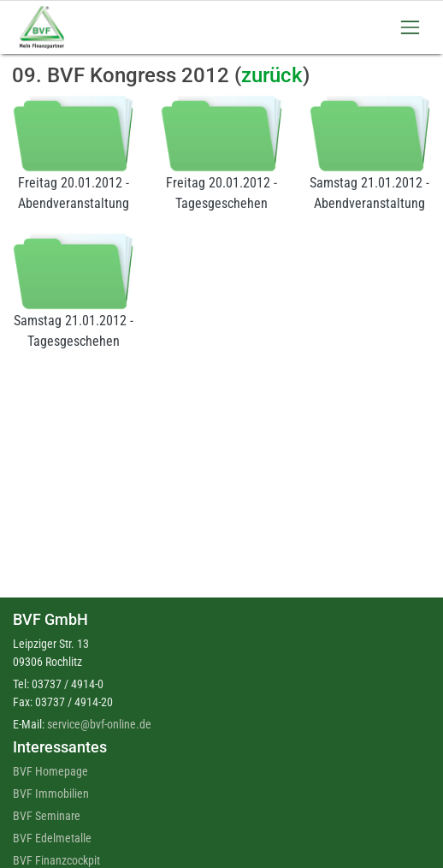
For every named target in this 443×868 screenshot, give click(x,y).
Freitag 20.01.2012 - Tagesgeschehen (221, 153)
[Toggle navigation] (410, 27)
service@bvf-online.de (99, 724)
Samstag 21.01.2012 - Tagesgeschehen (73, 291)
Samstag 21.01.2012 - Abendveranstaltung (370, 153)
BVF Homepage (50, 771)
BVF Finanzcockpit (56, 860)
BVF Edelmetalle (52, 838)
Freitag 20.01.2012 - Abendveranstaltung (73, 153)
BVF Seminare (47, 816)
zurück (272, 75)
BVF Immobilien (51, 794)
